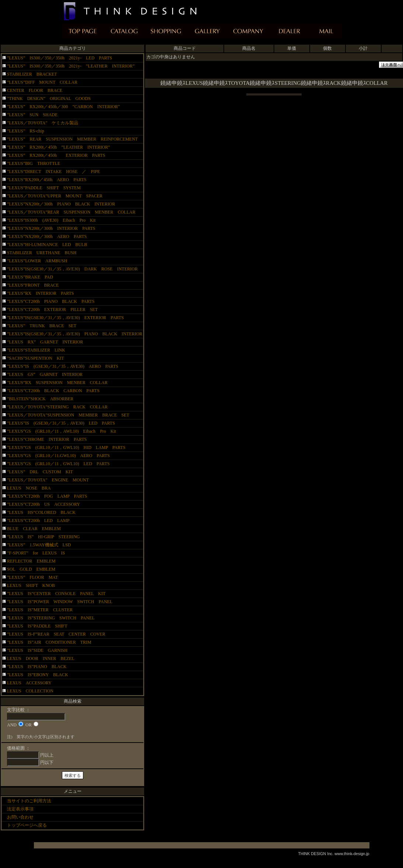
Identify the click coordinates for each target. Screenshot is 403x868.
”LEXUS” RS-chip (26, 131)
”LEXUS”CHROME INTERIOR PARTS (47, 439)
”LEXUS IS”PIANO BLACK (39, 667)
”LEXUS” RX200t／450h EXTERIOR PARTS (56, 155)
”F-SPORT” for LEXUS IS (36, 553)
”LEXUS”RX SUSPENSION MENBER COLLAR (57, 383)
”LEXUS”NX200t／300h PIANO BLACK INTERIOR (61, 204)
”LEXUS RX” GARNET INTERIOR (45, 342)
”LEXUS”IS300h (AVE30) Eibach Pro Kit (51, 220)
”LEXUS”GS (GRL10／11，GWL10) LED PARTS (58, 464)
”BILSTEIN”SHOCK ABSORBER (40, 399)
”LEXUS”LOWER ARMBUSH (37, 261)
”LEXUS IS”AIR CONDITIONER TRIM (49, 642)
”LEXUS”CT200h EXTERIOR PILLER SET (55, 309)
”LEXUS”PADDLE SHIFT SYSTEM (44, 188)
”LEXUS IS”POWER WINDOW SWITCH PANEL (60, 602)
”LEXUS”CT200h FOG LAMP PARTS (47, 496)
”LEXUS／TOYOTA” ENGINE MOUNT (48, 480)
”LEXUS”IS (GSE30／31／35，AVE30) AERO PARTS (63, 366)
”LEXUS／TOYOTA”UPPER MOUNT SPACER (55, 196)
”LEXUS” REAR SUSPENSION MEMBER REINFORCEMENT (72, 139)
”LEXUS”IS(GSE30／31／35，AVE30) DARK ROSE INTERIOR (72, 269)
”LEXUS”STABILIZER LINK (36, 350)
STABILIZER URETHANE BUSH (42, 253)
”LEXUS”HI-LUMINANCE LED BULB (47, 245)
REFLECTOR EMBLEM (31, 561)
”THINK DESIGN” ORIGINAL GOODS (49, 98)
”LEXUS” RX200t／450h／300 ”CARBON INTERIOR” (63, 107)
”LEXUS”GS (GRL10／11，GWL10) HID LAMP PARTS (68, 447)
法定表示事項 (20, 809)
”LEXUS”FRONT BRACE (33, 285)
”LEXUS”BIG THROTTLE (34, 163)
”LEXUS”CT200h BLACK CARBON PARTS (53, 391)
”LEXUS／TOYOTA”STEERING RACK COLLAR (57, 407)
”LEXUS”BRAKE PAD (30, 277)
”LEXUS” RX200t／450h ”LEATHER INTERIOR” (58, 147)
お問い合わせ (20, 817)
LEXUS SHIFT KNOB (31, 585)
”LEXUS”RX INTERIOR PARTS (41, 293)
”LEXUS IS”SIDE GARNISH (42, 650)
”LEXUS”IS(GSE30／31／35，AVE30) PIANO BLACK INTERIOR (75, 334)
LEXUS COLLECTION (30, 691)
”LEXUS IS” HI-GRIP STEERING (44, 537)
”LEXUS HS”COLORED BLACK (41, 512)
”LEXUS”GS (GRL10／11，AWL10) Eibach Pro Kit (62, 431)
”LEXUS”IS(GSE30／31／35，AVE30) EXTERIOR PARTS (65, 318)
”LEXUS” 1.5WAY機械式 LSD (39, 545)
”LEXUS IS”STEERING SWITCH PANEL (55, 618)
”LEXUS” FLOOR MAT (32, 577)
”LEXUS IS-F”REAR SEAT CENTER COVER (56, 634)
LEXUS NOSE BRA (29, 488)
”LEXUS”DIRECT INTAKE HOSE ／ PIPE (53, 172)
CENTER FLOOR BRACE (35, 90)
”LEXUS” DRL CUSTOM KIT (40, 472)
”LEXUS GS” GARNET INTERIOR (45, 374)
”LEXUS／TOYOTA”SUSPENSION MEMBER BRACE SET (68, 415)
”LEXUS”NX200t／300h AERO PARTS (47, 236)
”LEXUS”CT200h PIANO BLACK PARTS (53, 301)
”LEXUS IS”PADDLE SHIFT (39, 626)
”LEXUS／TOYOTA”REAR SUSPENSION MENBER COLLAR (71, 212)
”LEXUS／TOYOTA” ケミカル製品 (43, 123)
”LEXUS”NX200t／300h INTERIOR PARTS (51, 228)
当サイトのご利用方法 (29, 801)
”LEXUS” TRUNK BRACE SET (42, 326)
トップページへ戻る (27, 825)
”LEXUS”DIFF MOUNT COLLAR (42, 82)
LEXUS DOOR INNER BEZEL (41, 658)
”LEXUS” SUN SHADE (32, 115)
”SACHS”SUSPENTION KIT (36, 358)
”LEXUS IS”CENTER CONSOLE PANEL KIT (56, 594)
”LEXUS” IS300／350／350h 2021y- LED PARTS (60, 58)
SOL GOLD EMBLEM (31, 569)
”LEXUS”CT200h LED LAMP (38, 521)
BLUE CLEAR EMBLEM (34, 529)
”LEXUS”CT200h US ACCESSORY (44, 504)
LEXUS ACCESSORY (29, 683)
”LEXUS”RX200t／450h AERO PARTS (47, 180)
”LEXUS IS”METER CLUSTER (44, 610)
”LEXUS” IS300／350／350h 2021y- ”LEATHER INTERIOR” (71, 66)
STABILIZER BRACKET (34, 74)
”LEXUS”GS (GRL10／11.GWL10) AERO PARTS (63, 456)
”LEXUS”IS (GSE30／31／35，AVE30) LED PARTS (61, 423)
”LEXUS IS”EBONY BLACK (42, 675)
